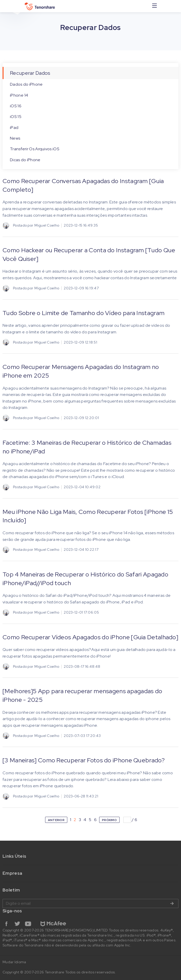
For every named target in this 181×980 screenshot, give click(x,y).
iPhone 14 (19, 95)
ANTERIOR (56, 820)
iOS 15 (16, 117)
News (15, 138)
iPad (14, 128)
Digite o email (90, 903)
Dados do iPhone (26, 84)
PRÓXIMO (109, 820)
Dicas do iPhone (25, 160)
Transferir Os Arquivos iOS (35, 149)
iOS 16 (16, 106)
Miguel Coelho (47, 225)
